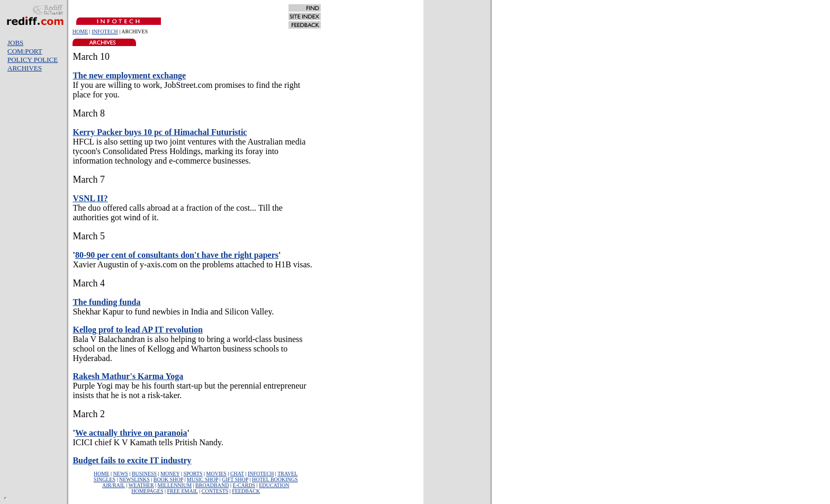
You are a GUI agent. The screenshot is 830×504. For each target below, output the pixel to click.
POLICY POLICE (33, 60)
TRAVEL (287, 474)
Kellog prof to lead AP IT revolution (137, 330)
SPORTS (193, 474)
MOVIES (216, 474)
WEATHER (141, 485)
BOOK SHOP (168, 479)
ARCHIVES (25, 68)
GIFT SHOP (235, 479)
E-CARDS (244, 485)
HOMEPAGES (147, 491)
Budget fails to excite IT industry (132, 460)
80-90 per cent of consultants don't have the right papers (177, 255)
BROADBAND (212, 485)
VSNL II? (90, 198)
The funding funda (106, 302)
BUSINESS (144, 474)
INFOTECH (105, 31)
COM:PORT (25, 51)
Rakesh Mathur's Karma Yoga (128, 376)
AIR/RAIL (114, 485)
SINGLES (105, 479)
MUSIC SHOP (202, 479)
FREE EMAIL (183, 491)
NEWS (121, 474)
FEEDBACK (246, 491)
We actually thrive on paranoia (131, 433)
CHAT (237, 474)
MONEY (170, 474)
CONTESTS (215, 491)
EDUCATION (274, 485)
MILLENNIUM (175, 485)
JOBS (15, 43)
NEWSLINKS (134, 479)
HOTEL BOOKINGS (275, 479)
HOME (80, 31)
